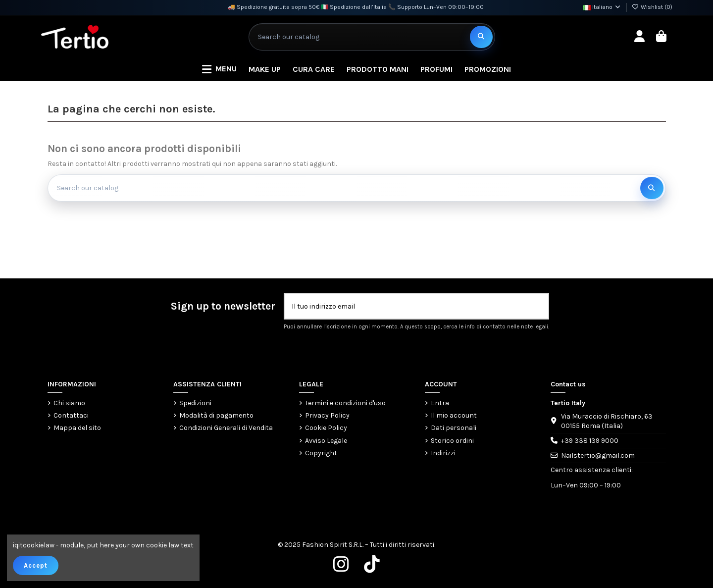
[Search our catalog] (481, 37)
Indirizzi (443, 453)
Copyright (321, 453)
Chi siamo (69, 403)
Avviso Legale (326, 441)
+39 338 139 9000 (590, 441)
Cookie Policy (326, 428)
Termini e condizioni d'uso (345, 403)
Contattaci (71, 415)
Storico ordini (452, 441)
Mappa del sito (77, 428)
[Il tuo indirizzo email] (406, 306)
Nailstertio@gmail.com (598, 455)
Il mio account (454, 415)
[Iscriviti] (538, 306)
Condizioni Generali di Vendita (226, 428)
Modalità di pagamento (216, 415)
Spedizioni (195, 403)
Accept (36, 565)
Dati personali (454, 428)
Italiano (602, 7)
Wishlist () (652, 7)
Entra (440, 403)
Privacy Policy (327, 415)
